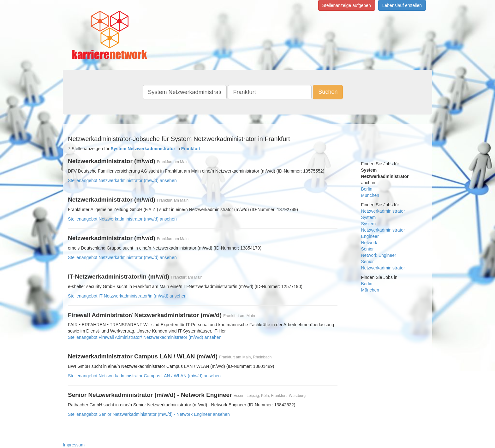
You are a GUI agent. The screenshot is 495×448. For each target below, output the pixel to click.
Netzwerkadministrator (383, 211)
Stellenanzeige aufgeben (347, 5)
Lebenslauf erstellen (402, 5)
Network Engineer (379, 255)
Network (369, 243)
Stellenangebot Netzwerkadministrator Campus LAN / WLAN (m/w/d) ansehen (144, 376)
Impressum (74, 445)
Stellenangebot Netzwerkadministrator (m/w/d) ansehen (122, 180)
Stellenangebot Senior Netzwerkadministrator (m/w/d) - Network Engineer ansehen (149, 414)
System (369, 217)
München (370, 195)
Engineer (370, 236)
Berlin (367, 189)
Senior (367, 249)
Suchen (328, 92)
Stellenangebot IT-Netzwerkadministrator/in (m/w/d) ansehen (127, 296)
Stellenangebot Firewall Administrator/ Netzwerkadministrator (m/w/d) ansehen (145, 337)
